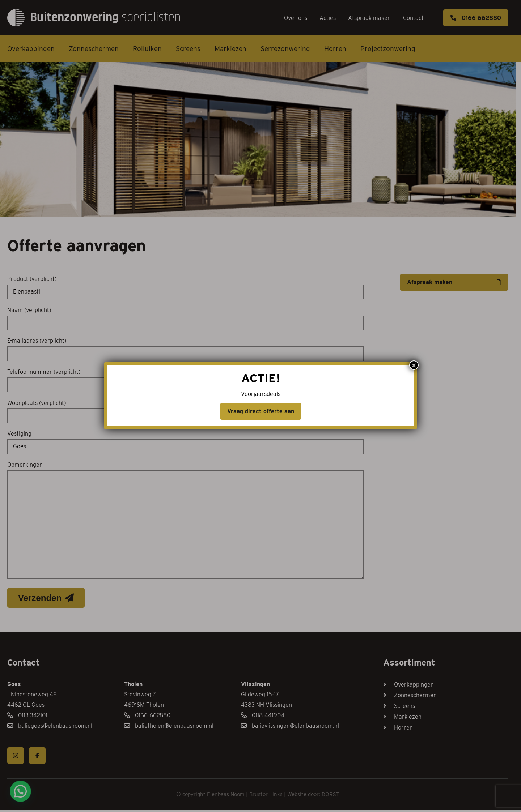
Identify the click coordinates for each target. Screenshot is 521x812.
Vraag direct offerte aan (261, 165)
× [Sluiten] (414, 119)
